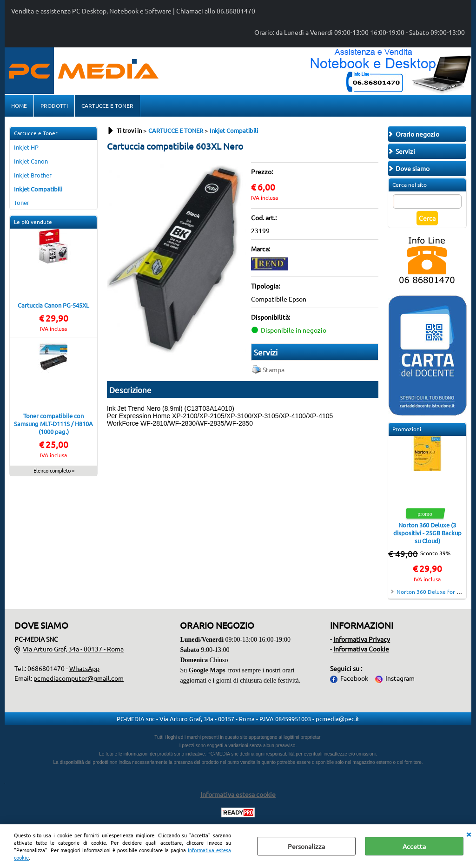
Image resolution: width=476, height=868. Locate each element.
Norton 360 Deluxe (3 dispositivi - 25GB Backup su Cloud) (427, 533)
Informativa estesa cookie (238, 794)
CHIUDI (469, 834)
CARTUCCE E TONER (107, 105)
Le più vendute (33, 222)
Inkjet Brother (33, 175)
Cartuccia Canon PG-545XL (53, 305)
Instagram (400, 678)
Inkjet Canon (31, 161)
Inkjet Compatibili (38, 189)
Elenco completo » (54, 470)
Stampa (274, 369)
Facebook (354, 678)
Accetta (414, 846)
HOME (19, 105)
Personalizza (306, 846)
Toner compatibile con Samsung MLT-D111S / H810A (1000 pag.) (53, 424)
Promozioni (407, 429)
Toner (22, 202)
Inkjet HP (26, 147)
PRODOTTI (54, 105)
